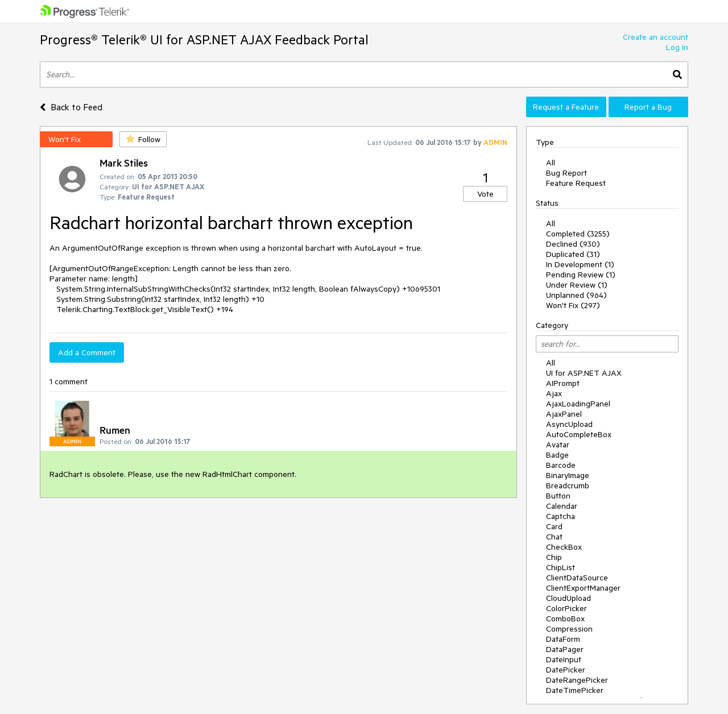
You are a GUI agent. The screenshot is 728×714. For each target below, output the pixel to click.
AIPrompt (563, 383)
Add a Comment (87, 352)
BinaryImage (568, 475)
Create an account (655, 37)
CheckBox (564, 547)
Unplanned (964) (576, 295)
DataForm (563, 639)
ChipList (561, 567)
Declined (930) (573, 244)
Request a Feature (566, 107)
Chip (554, 557)
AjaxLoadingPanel (578, 404)
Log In (677, 47)
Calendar (562, 506)
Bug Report (566, 173)
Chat (554, 537)
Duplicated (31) (573, 254)
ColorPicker (566, 608)
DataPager (565, 649)
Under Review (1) (577, 285)
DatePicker (566, 670)
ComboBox (565, 618)
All (551, 163)
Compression (569, 629)
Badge (557, 455)
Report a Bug (648, 107)
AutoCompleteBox (579, 434)
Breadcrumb (568, 485)
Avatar (558, 445)
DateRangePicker (577, 680)
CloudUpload (568, 598)
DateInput (564, 659)
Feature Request (576, 183)
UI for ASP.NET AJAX (584, 373)
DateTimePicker (575, 690)
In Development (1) (580, 264)
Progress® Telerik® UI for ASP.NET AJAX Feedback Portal (204, 40)
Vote (485, 194)
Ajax (554, 393)
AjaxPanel (564, 414)
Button (558, 496)
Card (554, 526)
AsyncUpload (569, 424)
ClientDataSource (577, 578)
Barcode (561, 465)
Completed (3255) (578, 234)
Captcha (561, 516)
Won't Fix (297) (573, 305)
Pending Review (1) (581, 275)
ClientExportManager (583, 588)
